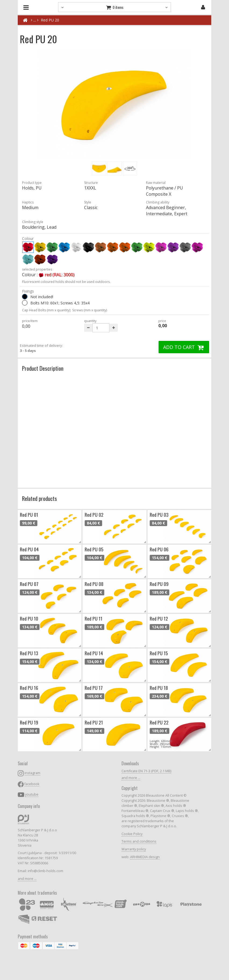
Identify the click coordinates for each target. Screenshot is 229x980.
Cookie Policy (132, 834)
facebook (32, 784)
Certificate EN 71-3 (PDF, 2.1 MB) (146, 771)
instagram (32, 773)
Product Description (43, 368)
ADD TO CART (184, 347)
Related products (40, 498)
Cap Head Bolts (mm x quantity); (46, 310)
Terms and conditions (139, 841)
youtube (32, 794)
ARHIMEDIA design (145, 857)
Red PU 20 (50, 20)
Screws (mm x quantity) (90, 310)
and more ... (27, 879)
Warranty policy (134, 849)
